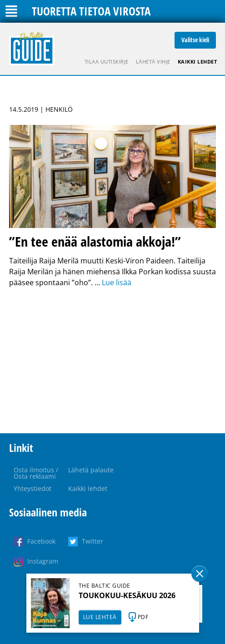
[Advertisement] (112, 361)
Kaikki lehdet (197, 62)
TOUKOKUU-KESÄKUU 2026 (127, 595)
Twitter (92, 541)
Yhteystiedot (32, 488)
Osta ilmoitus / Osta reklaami (36, 473)
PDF (143, 617)
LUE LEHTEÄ (100, 617)
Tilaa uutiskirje (107, 62)
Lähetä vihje (153, 62)
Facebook (41, 541)
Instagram (43, 561)
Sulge (200, 574)
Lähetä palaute (91, 470)
